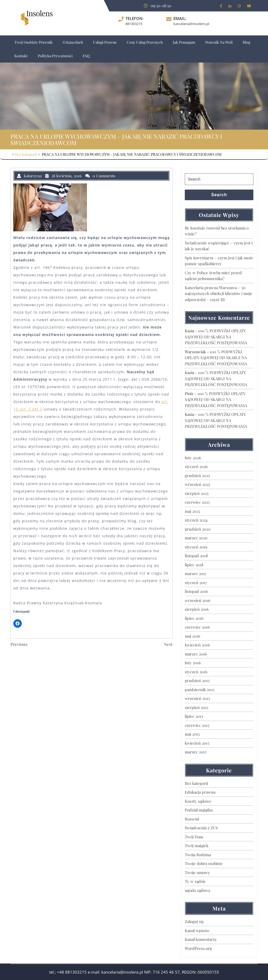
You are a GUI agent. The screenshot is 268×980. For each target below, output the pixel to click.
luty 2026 (193, 458)
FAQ (86, 56)
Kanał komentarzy (201, 939)
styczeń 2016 (196, 672)
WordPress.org (198, 948)
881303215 (134, 24)
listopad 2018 (196, 556)
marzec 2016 (196, 654)
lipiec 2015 (194, 716)
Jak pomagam (184, 42)
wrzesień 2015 (197, 698)
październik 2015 (200, 690)
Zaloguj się (194, 921)
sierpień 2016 (197, 609)
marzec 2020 (196, 538)
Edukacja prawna (200, 792)
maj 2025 (192, 511)
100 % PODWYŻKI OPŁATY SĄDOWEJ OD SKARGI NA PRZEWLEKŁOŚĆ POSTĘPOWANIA (216, 337)
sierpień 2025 (197, 493)
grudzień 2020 (198, 529)
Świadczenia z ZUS (201, 828)
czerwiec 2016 (197, 627)
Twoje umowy (197, 872)
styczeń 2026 (196, 466)
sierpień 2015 (196, 707)
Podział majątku (199, 810)
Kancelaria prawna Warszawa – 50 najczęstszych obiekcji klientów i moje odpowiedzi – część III (219, 294)
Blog (246, 42)
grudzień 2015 (197, 680)
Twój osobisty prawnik (33, 42)
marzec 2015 (196, 752)
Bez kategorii (26, 154)
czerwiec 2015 (197, 725)
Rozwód (192, 819)
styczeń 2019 (196, 547)
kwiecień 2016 (197, 645)
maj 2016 (192, 636)
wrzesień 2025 (197, 484)
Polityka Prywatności (55, 56)
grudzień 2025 (197, 475)
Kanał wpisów (197, 930)
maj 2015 (192, 734)
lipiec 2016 (194, 618)
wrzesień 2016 (198, 600)
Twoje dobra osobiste (204, 863)
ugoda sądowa (197, 890)
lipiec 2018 (194, 565)
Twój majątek (197, 846)
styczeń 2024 (196, 520)
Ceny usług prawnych (145, 42)
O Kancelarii (73, 42)
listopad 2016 (196, 591)
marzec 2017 (196, 573)
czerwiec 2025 (197, 502)
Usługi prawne (105, 42)
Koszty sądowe (198, 801)
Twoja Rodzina (198, 855)
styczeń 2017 (196, 583)
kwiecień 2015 (197, 743)
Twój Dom (194, 837)
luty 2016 (193, 663)
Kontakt (21, 56)
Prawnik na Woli (219, 42)
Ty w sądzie (195, 881)
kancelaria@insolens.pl (191, 24)
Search (219, 195)
